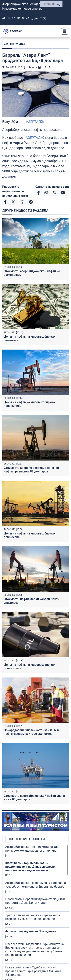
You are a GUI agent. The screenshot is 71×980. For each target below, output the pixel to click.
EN (14, 18)
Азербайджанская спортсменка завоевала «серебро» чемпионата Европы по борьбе (36, 885)
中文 (43, 18)
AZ (4, 18)
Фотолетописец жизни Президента (31, 931)
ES (28, 18)
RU (9, 18)
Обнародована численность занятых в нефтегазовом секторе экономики (31, 732)
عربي (34, 18)
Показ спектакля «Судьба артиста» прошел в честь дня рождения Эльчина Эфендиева (33, 971)
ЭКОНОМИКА (15, 44)
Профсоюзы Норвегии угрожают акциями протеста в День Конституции (35, 901)
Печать (34, 67)
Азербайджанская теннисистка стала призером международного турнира (32, 849)
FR (23, 18)
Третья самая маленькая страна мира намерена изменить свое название (33, 917)
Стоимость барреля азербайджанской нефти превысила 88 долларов (31, 470)
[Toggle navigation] (63, 31)
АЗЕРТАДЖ (35, 122)
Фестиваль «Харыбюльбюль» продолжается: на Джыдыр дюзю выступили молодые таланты (30, 867)
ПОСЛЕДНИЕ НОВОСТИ (26, 839)
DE (19, 18)
